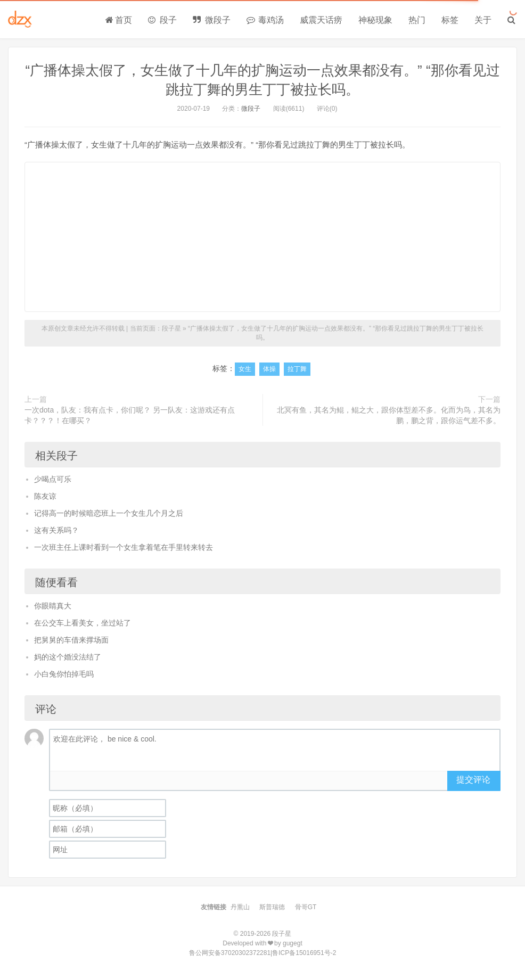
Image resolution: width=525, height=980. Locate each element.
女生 (245, 369)
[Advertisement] (262, 237)
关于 (483, 20)
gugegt (293, 943)
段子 (162, 20)
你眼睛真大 (53, 606)
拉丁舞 (297, 369)
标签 (450, 20)
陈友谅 (45, 496)
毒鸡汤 (265, 20)
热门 (417, 20)
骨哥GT (306, 907)
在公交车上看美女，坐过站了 (83, 623)
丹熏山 (240, 907)
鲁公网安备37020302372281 (230, 953)
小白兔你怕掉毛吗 (64, 674)
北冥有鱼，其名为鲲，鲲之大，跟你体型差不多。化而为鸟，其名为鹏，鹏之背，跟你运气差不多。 (389, 415)
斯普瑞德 (272, 907)
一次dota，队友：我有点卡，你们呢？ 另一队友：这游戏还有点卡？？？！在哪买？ (130, 415)
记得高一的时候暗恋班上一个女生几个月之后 (109, 513)
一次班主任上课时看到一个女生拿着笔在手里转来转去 (124, 547)
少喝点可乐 (53, 479)
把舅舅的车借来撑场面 (71, 640)
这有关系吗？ (56, 530)
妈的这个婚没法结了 (68, 657)
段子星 (171, 328)
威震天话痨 (321, 20)
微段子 (211, 20)
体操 (269, 369)
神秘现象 (375, 20)
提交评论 (473, 780)
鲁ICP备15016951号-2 (304, 953)
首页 (119, 20)
